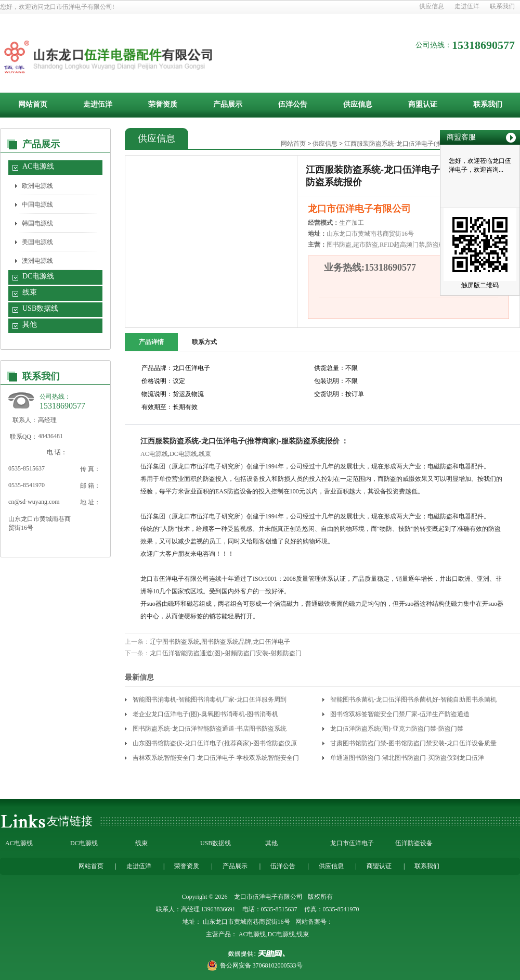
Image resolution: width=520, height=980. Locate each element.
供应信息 (432, 6)
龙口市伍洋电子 (352, 843)
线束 (30, 292)
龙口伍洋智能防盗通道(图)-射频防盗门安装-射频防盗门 (226, 653)
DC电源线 (38, 276)
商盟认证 (423, 104)
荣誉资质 (163, 104)
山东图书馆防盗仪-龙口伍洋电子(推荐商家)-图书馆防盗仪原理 (215, 745)
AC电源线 (38, 166)
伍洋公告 (293, 104)
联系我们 (502, 6)
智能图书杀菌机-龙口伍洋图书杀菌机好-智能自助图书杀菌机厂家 (413, 701)
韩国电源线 (37, 223)
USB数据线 (40, 308)
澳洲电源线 (37, 261)
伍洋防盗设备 (414, 843)
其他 (30, 324)
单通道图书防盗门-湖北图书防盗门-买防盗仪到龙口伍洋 (407, 758)
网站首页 (33, 104)
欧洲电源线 (37, 186)
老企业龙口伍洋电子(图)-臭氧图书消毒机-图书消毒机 (205, 714)
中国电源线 (37, 205)
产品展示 (228, 104)
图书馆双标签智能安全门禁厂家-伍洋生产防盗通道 (400, 714)
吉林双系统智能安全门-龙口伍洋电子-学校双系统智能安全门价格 (216, 760)
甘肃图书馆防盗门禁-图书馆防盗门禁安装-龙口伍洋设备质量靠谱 (413, 745)
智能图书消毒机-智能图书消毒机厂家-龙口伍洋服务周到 (210, 699)
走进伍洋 (467, 6)
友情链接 (70, 821)
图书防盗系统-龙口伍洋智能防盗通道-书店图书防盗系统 (210, 729)
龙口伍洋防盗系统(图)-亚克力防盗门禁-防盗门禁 (397, 729)
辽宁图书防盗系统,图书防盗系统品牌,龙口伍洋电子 (220, 642)
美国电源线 (37, 242)
